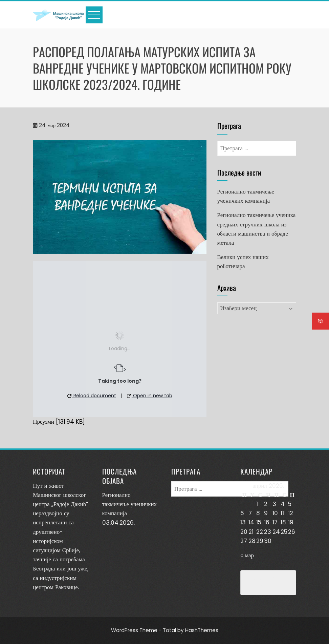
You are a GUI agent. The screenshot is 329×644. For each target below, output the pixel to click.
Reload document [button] (92, 396)
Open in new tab (150, 396)
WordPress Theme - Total (144, 630)
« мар (247, 555)
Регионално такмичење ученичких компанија (129, 504)
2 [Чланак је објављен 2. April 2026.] (266, 504)
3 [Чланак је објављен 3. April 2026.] (274, 504)
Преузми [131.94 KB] (59, 422)
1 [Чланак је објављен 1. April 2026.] (257, 504)
